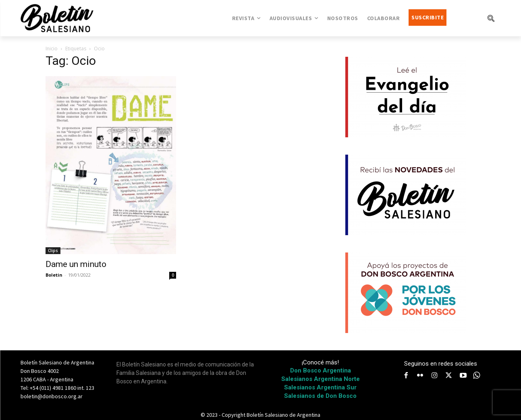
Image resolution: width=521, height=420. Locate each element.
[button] (491, 18)
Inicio (52, 49)
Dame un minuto (76, 264)
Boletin (54, 275)
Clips (53, 250)
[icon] (476, 375)
